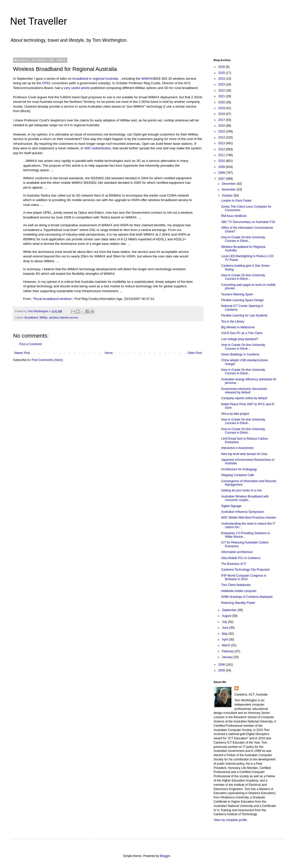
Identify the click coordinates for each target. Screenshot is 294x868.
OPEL (47, 83)
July (225, 622)
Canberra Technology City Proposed (245, 570)
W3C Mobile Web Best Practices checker (249, 518)
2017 (222, 120)
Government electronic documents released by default (244, 391)
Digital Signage (231, 506)
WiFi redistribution (98, 148)
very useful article (77, 88)
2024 (222, 79)
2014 (222, 138)
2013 (222, 143)
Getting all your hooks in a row (241, 490)
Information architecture (237, 552)
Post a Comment (31, 344)
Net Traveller (39, 21)
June (226, 628)
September (230, 610)
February (228, 651)
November (229, 190)
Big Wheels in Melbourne (238, 327)
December (229, 184)
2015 (222, 131)
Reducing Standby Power (238, 603)
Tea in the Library (233, 322)
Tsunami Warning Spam (237, 294)
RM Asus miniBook (234, 216)
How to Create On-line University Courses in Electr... (243, 239)
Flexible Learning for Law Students (244, 315)
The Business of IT (234, 564)
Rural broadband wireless (53, 299)
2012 (222, 149)
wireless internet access (64, 317)
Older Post (195, 353)
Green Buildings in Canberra (240, 354)
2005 (222, 670)
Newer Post (22, 353)
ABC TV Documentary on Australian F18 (248, 222)
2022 (222, 90)
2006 (222, 665)
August (227, 616)
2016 (222, 126)
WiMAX (147, 79)
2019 (222, 108)
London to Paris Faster (236, 201)
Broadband (31, 317)
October (228, 196)
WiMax (44, 317)
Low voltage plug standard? (240, 339)
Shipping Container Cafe (238, 475)
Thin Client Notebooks (236, 585)
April (225, 639)
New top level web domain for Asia (244, 454)
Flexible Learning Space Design (242, 300)
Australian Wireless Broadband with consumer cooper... (245, 498)
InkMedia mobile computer (239, 591)
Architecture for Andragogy (239, 469)
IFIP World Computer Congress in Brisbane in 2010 (244, 577)
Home (109, 353)
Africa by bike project (235, 414)
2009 (222, 167)
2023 (222, 84)
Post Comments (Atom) (47, 360)
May (225, 634)
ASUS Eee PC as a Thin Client (242, 333)
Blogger (165, 856)
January (228, 657)
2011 (222, 155)
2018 (222, 114)
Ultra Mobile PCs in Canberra (241, 558)
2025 (222, 73)
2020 (222, 102)
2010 (222, 161)
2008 (222, 173)
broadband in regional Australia (95, 79)
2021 (222, 96)
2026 (222, 67)
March (227, 645)
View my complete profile (230, 820)
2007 (222, 179)
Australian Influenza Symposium (243, 512)
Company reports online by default (244, 398)
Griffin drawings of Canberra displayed (247, 597)
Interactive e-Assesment (237, 448)
